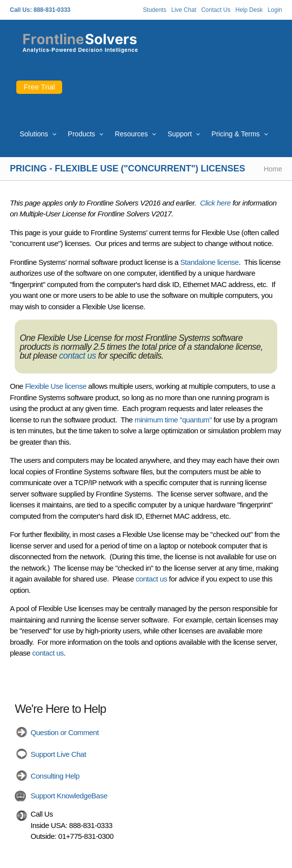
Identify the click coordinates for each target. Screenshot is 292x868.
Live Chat (184, 10)
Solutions (34, 134)
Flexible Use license (56, 386)
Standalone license (209, 262)
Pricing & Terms (236, 134)
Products (82, 134)
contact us (78, 356)
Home (273, 169)
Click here (216, 203)
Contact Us (216, 10)
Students (155, 10)
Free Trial (39, 87)
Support (180, 134)
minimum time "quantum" (173, 420)
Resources (131, 134)
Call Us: (21, 10)
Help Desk (249, 10)
